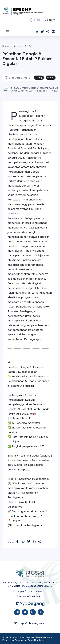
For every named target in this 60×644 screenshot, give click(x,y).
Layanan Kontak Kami (29, 596)
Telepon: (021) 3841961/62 (28, 591)
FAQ (16, 623)
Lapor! (23, 623)
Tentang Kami (36, 623)
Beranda (7, 46)
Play (39, 78)
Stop (51, 78)
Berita (20, 46)
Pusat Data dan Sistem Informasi (36, 637)
